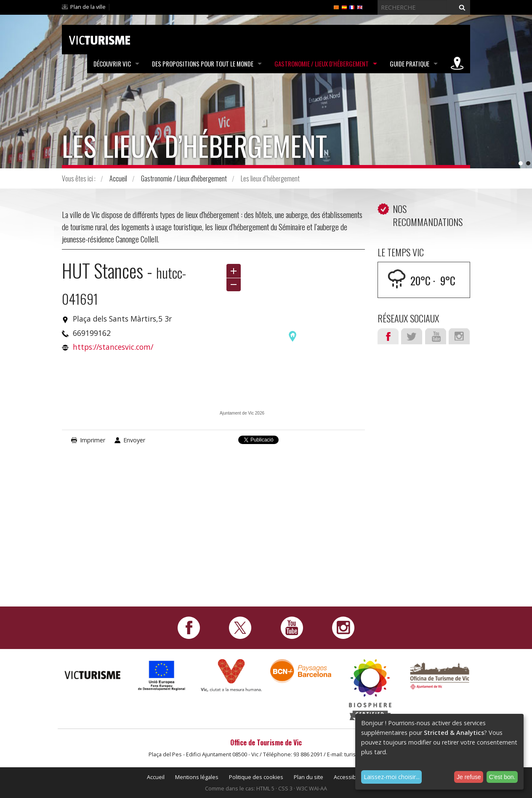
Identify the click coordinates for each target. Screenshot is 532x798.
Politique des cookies (256, 777)
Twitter (412, 336)
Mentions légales (197, 777)
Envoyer (134, 440)
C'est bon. (502, 777)
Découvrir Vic (112, 64)
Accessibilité (349, 777)
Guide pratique (410, 64)
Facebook (388, 336)
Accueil (118, 178)
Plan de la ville (88, 7)
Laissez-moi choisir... (392, 777)
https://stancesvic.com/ (113, 347)
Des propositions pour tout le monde (203, 64)
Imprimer (93, 440)
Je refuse (469, 777)
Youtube (436, 336)
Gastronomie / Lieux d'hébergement (322, 64)
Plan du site (309, 777)
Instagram (459, 336)
